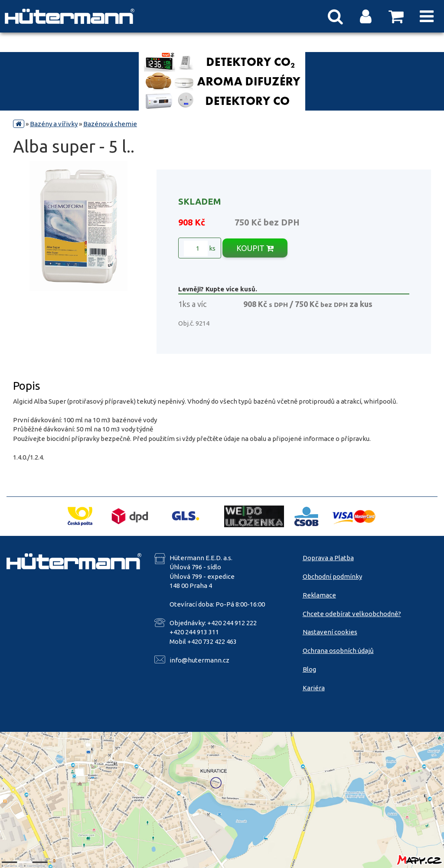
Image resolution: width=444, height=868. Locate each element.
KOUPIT (255, 248)
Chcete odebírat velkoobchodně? (352, 614)
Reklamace (319, 595)
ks (200, 248)
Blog (309, 669)
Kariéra (314, 688)
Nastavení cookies (330, 632)
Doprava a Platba (328, 558)
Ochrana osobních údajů (338, 651)
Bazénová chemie (110, 124)
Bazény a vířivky (54, 124)
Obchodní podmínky (332, 576)
